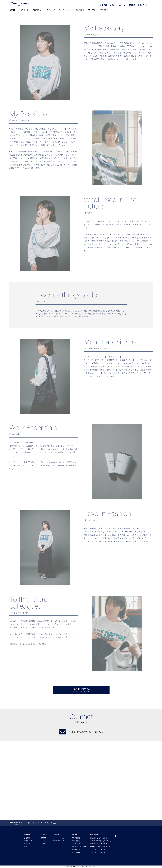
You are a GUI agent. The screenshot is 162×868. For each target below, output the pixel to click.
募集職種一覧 (80, 10)
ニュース (122, 5)
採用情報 (132, 5)
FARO (43, 841)
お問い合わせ (143, 5)
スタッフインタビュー (66, 10)
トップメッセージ (50, 10)
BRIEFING (44, 838)
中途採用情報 (37, 10)
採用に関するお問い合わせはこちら (86, 811)
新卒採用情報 (25, 10)
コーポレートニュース (60, 838)
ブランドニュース (59, 841)
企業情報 (103, 5)
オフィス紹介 (92, 10)
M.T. (54, 823)
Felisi (43, 844)
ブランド (113, 5)
